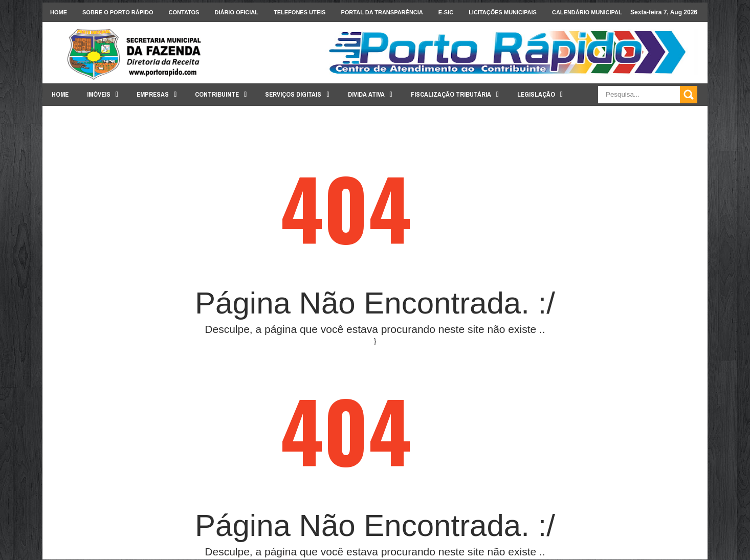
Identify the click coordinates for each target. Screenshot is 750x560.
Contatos (184, 12)
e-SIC (446, 12)
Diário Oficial (236, 12)
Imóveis (99, 94)
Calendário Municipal (587, 12)
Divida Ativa (366, 94)
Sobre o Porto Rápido (118, 12)
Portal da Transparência (382, 12)
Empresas (153, 94)
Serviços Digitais (293, 94)
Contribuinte (217, 94)
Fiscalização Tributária (451, 94)
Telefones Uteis (300, 12)
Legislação (536, 94)
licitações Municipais (503, 12)
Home (59, 12)
